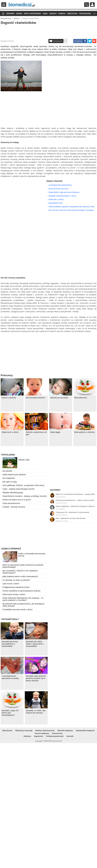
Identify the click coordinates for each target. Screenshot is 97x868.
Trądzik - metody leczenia (14, 507)
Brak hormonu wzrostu (58, 189)
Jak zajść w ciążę (10, 482)
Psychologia (85, 13)
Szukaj (87, 5)
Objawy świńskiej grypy (13, 492)
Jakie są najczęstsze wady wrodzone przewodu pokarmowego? (23, 566)
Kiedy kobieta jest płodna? (14, 474)
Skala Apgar (55, 432)
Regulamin (39, 736)
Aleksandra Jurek (61, 503)
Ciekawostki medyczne (85, 730)
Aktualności (7, 730)
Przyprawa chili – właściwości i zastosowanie (72, 512)
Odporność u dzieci (10, 432)
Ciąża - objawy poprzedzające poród (18, 489)
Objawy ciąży (24, 460)
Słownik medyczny (65, 730)
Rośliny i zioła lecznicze (45, 730)
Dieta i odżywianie (32, 13)
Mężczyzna (72, 13)
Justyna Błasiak (61, 497)
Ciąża (45, 13)
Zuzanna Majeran (61, 515)
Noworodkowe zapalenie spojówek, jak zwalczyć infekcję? (72, 207)
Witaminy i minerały (24, 730)
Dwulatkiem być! (56, 203)
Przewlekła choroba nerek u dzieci (18, 609)
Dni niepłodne (9, 478)
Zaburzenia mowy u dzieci (14, 594)
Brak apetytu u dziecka (84, 432)
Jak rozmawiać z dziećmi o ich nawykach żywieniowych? (20, 572)
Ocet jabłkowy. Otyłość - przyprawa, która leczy (23, 485)
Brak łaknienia (81, 398)
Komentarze (58, 41)
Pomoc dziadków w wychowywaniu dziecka (21, 591)
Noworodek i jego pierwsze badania (64, 192)
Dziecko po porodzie (59, 398)
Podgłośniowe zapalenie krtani (16, 587)
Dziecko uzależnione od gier (36, 433)
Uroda (19, 13)
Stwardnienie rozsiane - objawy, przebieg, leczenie (25, 496)
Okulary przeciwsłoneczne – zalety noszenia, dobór (75, 500)
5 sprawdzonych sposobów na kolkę (10, 677)
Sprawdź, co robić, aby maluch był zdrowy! (36, 712)
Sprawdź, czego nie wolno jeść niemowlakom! (10, 713)
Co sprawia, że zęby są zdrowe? (16, 580)
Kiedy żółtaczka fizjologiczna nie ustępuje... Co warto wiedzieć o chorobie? (23, 599)
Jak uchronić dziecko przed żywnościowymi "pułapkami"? (72, 210)
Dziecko (53, 13)
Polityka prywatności (55, 736)
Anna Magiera (60, 509)
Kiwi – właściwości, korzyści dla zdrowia (71, 518)
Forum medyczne (42, 733)
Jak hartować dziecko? (36, 398)
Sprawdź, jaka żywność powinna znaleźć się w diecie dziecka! (36, 678)
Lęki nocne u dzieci (11, 584)
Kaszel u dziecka (9, 398)
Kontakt (70, 736)
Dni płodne (7, 471)
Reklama (27, 736)
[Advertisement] (48, 31)
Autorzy (55, 490)
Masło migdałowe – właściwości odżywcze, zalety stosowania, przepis (76, 506)
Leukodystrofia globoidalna (60, 185)
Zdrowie (10, 13)
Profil (92, 5)
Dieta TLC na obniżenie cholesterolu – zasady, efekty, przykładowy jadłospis (76, 494)
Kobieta (62, 13)
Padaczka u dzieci (56, 199)
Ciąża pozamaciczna (11, 503)
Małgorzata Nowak (62, 521)
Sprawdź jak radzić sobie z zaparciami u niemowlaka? (35, 644)
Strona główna (3, 14)
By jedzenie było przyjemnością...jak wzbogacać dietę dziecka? (23, 605)
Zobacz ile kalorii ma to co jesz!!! (17, 500)
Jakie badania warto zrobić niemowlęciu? (20, 576)
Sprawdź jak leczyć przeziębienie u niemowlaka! (10, 644)
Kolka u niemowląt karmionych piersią (32, 555)
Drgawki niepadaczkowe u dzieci (63, 196)
